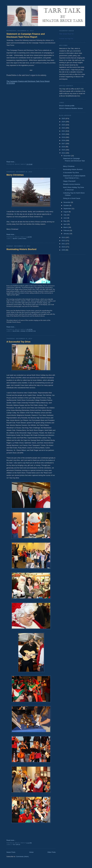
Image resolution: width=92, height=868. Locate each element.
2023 (64, 125)
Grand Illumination (28, 331)
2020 (64, 134)
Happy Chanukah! (69, 181)
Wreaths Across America (71, 184)
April (65, 224)
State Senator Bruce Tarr (66, 34)
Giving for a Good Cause (72, 198)
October (66, 205)
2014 (64, 153)
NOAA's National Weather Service (71, 108)
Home (31, 852)
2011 (64, 244)
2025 (64, 119)
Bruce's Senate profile (67, 106)
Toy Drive (16, 845)
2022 (64, 128)
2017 (64, 144)
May (65, 221)
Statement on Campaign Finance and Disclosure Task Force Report (26, 35)
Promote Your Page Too (66, 39)
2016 (64, 147)
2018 (64, 140)
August (66, 212)
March (66, 227)
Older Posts (52, 852)
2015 (64, 150)
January (66, 234)
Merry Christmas (15, 175)
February (67, 230)
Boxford (16, 331)
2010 (64, 247)
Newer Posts (11, 852)
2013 (64, 237)
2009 (64, 250)
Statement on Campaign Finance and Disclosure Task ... (74, 161)
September (68, 209)
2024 (64, 122)
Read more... (11, 162)
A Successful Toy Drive (18, 342)
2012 (64, 241)
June (65, 218)
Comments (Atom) (22, 857)
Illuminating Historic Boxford (21, 249)
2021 (64, 131)
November (67, 202)
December (67, 156)
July (65, 215)
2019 (64, 137)
